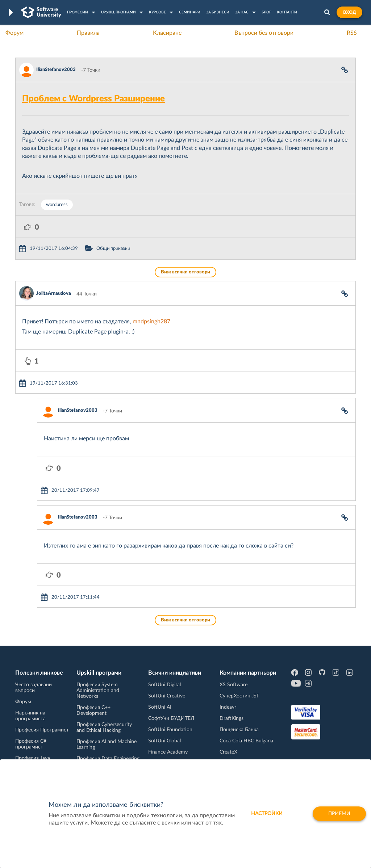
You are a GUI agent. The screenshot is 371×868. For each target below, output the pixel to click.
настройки (267, 814)
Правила (88, 33)
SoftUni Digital (164, 685)
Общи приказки (113, 249)
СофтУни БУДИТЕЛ (171, 718)
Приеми (339, 814)
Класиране (167, 33)
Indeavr (228, 707)
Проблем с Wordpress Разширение (93, 99)
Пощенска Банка (239, 730)
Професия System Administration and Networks (98, 691)
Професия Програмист (42, 730)
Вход (349, 12)
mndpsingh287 (151, 322)
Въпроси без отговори (264, 33)
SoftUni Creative (167, 696)
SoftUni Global (164, 741)
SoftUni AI (160, 707)
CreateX (228, 752)
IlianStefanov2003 (56, 70)
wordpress (57, 205)
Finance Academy (168, 752)
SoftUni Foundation (170, 730)
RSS (352, 33)
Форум (14, 33)
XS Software (234, 685)
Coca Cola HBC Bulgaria (246, 741)
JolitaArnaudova (54, 293)
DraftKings (232, 718)
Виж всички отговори (185, 272)
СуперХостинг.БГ (239, 696)
